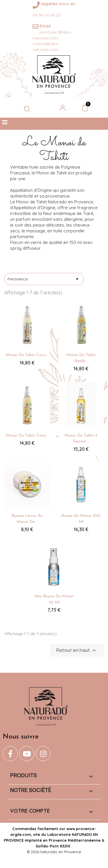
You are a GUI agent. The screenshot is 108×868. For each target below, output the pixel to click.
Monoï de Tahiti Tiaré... (27, 436)
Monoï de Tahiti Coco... (27, 355)
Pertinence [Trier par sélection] (44, 279)
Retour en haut (77, 651)
